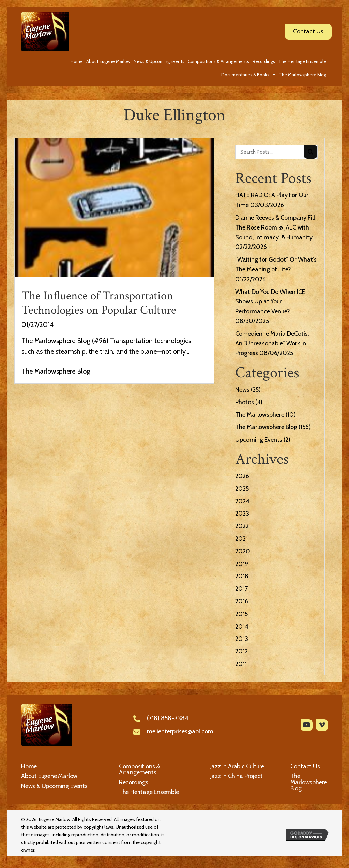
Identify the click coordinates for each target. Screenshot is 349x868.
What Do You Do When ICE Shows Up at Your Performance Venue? (270, 302)
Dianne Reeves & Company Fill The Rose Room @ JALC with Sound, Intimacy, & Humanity (275, 227)
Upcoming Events (259, 440)
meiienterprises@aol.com (180, 731)
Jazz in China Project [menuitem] (237, 776)
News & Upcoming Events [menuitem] (54, 786)
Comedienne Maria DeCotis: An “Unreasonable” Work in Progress (272, 344)
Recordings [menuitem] (134, 782)
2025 (242, 489)
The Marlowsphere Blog (56, 371)
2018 (242, 576)
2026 (242, 476)
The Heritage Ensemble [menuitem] (149, 792)
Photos (245, 402)
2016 (242, 601)
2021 (241, 539)
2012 (241, 651)
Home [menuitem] (29, 766)
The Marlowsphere (260, 415)
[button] (307, 725)
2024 (242, 501)
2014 (242, 627)
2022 (242, 526)
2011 (241, 664)
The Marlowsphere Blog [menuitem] (309, 782)
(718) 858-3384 (168, 718)
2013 (242, 639)
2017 (241, 589)
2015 (241, 614)
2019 (242, 564)
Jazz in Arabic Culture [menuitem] (237, 766)
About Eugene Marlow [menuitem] (49, 776)
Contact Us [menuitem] (305, 766)
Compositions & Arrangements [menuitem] (139, 769)
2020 (243, 551)
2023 (242, 514)
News (242, 390)
